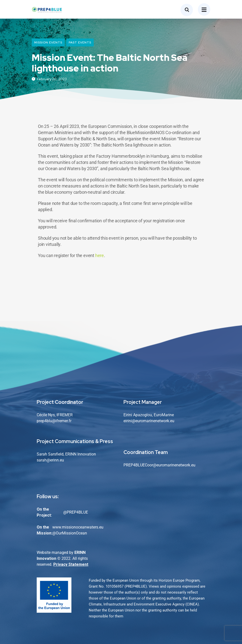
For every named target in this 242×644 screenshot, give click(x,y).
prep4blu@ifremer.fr (54, 421)
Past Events (80, 42)
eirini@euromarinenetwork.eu (149, 421)
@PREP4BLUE (76, 512)
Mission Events (48, 42)
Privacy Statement (71, 564)
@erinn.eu (55, 460)
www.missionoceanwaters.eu (78, 527)
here (100, 255)
